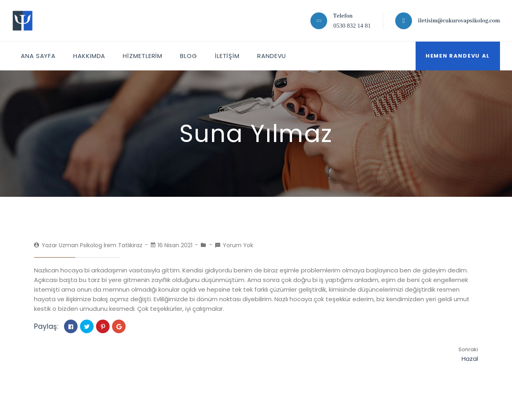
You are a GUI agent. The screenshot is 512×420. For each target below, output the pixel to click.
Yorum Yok (238, 245)
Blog (189, 56)
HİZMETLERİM (143, 56)
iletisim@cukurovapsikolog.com (459, 21)
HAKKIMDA (89, 56)
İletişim (227, 56)
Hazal (470, 359)
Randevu (272, 56)
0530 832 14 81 (352, 26)
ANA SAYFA (38, 56)
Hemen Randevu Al (458, 56)
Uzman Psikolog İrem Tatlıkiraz (101, 245)
